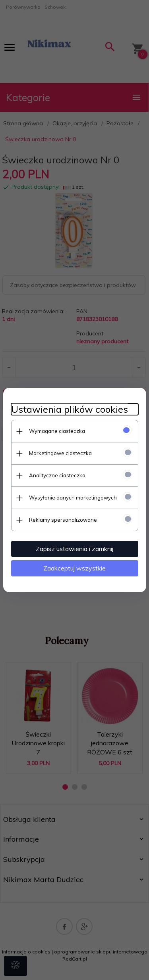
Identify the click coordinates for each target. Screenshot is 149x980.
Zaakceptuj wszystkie (74, 568)
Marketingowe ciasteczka (60, 453)
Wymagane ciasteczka (57, 431)
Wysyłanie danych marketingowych (73, 498)
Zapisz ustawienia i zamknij (74, 549)
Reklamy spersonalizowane (63, 520)
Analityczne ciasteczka (57, 475)
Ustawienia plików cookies (70, 409)
